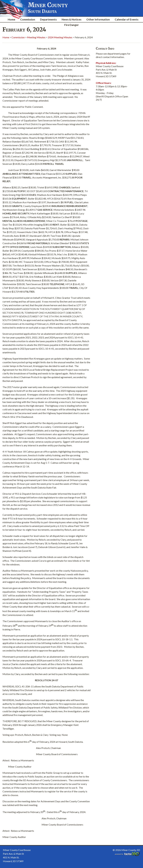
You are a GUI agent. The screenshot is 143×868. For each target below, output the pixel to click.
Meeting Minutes (36, 37)
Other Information (98, 19)
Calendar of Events (127, 19)
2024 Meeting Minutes (60, 37)
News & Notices (71, 19)
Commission (28, 19)
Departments (48, 19)
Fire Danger (71, 25)
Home (11, 19)
